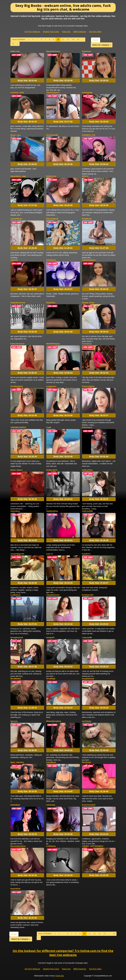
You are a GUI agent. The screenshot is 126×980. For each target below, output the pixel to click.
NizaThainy (87, 762)
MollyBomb (87, 219)
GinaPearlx (87, 51)
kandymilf (50, 638)
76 (13, 44)
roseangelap (87, 93)
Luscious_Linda (17, 93)
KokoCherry (87, 427)
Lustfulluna (51, 846)
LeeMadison (16, 595)
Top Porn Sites (95, 32)
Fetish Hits (60, 976)
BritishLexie (51, 176)
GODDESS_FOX (89, 135)
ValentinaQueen (53, 93)
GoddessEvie (52, 470)
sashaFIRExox (16, 219)
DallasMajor (15, 805)
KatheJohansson (18, 344)
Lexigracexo (51, 386)
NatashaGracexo (53, 51)
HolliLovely (15, 51)
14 (78, 40)
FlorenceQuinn (88, 386)
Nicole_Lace (16, 135)
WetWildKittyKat (53, 344)
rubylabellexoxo (53, 595)
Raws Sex (66, 32)
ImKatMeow (51, 762)
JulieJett (14, 260)
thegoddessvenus (18, 303)
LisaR (49, 427)
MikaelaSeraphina (54, 721)
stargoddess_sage (18, 176)
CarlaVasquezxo (89, 260)
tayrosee (14, 721)
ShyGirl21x (51, 303)
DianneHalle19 (52, 219)
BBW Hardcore (80, 32)
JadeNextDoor (52, 511)
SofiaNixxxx (51, 260)
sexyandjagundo (17, 554)
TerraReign (51, 679)
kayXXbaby (87, 721)
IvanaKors (86, 554)
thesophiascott (17, 638)
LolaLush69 (87, 638)
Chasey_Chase (88, 303)
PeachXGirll (15, 889)
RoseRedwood (17, 386)
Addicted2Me (88, 511)
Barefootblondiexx (18, 846)
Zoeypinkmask (88, 679)
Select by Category (102, 45)
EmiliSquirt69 (88, 595)
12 (68, 40)
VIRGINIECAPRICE (18, 427)
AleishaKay (15, 511)
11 (63, 40)
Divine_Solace (16, 470)
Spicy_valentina (17, 762)
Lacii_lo (50, 554)
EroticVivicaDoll (89, 805)
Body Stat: (27, 80)
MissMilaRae (16, 679)
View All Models (19, 40)
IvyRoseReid (87, 470)
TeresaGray (87, 344)
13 (73, 40)
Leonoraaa (51, 805)
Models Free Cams (51, 32)
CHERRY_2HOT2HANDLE (93, 846)
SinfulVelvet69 (52, 135)
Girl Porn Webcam (32, 32)
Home (96, 40)
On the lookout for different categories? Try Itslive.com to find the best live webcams (63, 953)
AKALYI (85, 176)
